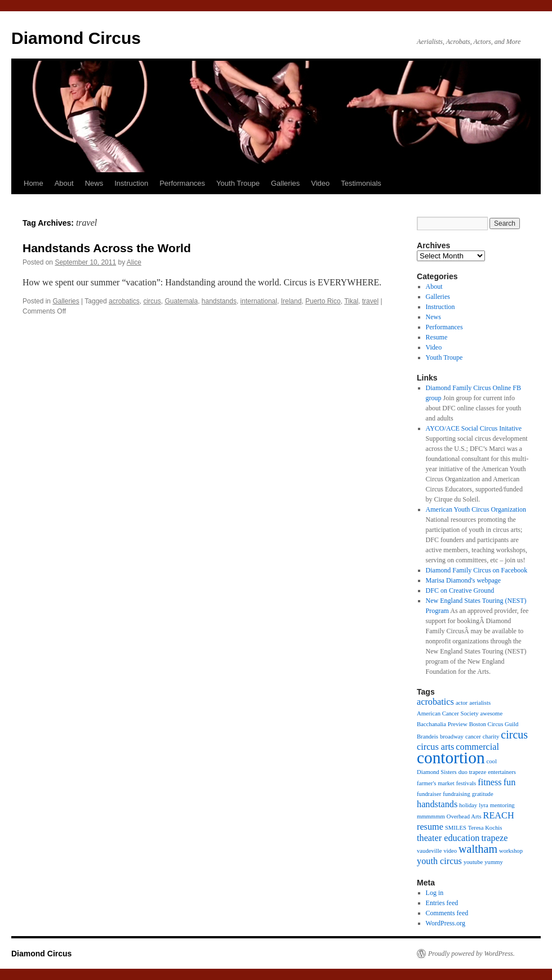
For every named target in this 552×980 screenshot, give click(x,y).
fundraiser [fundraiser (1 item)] (429, 794)
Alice (134, 262)
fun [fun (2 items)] (510, 782)
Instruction (131, 183)
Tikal (351, 301)
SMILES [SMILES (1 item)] (456, 828)
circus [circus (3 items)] (514, 735)
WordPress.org (446, 923)
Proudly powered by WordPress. (471, 954)
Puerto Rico (323, 301)
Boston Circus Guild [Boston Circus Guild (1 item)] (494, 724)
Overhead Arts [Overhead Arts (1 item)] (464, 816)
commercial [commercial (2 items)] (477, 747)
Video (320, 183)
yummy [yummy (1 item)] (494, 862)
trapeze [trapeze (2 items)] (494, 838)
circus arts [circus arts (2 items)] (435, 747)
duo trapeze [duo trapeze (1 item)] (472, 772)
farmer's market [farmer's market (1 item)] (436, 783)
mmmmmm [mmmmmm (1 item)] (431, 816)
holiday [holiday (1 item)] (468, 805)
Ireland (291, 301)
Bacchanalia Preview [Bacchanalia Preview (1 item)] (442, 724)
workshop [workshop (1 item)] (511, 851)
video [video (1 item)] (450, 851)
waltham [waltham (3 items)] (478, 849)
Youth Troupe (238, 183)
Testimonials (361, 183)
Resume (437, 337)
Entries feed (442, 903)
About (64, 183)
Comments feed (447, 913)
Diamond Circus (76, 38)
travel (370, 301)
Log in (435, 893)
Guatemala (181, 301)
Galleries (285, 183)
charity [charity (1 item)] (491, 737)
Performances (182, 183)
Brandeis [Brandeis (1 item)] (428, 737)
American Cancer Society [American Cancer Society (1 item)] (448, 713)
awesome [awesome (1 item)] (491, 713)
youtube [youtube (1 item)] (473, 862)
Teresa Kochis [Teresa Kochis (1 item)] (485, 828)
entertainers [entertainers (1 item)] (502, 772)
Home (34, 183)
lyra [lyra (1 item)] (484, 805)
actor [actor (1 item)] (462, 703)
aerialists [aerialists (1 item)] (480, 703)
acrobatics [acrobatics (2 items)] (435, 702)
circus (152, 301)
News (94, 183)
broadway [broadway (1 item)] (452, 737)
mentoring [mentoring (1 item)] (502, 805)
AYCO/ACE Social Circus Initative (474, 428)
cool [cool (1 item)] (492, 761)
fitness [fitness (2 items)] (489, 782)
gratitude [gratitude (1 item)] (483, 794)
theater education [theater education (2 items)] (448, 838)
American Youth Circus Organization (476, 509)
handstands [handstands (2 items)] (437, 804)
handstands (219, 301)
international (259, 301)
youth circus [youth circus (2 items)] (439, 861)
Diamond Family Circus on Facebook (477, 570)
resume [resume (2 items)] (430, 827)
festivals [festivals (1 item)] (466, 783)
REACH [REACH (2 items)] (499, 816)
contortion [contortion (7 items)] (451, 758)
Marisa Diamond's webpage (463, 580)
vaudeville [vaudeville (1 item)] (429, 851)
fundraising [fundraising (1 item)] (457, 794)
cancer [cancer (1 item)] (473, 737)
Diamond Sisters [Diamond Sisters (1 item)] (437, 772)
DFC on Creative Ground (460, 590)
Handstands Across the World (107, 248)
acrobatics (124, 301)
